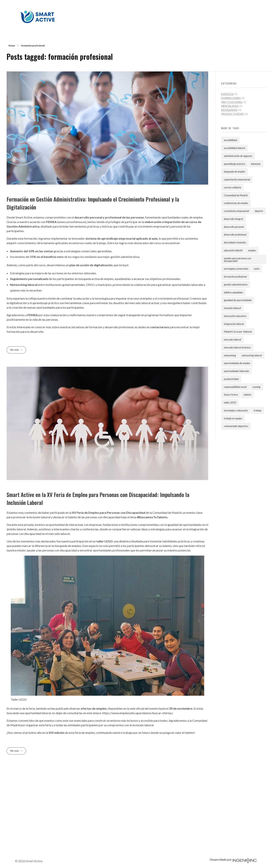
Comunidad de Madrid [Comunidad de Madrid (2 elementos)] (236, 195)
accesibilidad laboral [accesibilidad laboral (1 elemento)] (234, 148)
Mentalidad (230, 106)
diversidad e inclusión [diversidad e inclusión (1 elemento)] (235, 242)
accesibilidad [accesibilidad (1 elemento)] (230, 140)
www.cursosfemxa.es (72, 222)
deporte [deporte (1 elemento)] (259, 211)
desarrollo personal (88, 217)
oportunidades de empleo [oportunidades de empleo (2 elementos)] (237, 363)
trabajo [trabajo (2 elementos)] (258, 410)
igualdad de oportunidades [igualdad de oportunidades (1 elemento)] (238, 300)
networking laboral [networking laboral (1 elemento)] (252, 355)
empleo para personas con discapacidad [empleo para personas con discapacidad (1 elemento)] (237, 260)
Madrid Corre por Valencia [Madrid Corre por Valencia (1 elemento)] (238, 332)
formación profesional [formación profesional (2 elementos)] (235, 276)
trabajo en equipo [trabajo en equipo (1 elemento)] (233, 418)
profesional (113, 217)
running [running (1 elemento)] (256, 387)
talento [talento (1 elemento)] (247, 395)
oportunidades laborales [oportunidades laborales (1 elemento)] (236, 371)
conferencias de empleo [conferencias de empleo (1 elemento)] (236, 203)
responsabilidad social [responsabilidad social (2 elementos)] (235, 387)
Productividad (233, 114)
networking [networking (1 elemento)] (230, 355)
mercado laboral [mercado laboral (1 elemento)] (232, 339)
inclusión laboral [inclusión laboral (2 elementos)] (232, 308)
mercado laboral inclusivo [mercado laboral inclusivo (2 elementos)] (237, 347)
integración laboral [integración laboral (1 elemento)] (234, 324)
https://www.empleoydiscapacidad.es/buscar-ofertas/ (137, 713)
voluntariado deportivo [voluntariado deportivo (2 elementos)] (236, 426)
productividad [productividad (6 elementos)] (231, 379)
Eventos (227, 94)
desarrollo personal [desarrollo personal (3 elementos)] (234, 227)
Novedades (229, 110)
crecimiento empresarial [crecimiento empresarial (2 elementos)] (236, 211)
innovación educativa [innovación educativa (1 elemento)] (235, 316)
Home (12, 46)
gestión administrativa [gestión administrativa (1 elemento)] (236, 284)
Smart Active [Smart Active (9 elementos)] (231, 395)
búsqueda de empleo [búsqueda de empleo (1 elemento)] (234, 171)
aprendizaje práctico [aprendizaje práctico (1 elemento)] (235, 164)
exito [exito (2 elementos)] (257, 269)
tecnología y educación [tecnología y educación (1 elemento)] (236, 410)
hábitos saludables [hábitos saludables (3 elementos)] (233, 292)
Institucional (232, 102)
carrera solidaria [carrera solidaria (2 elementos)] (232, 187)
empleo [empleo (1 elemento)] (252, 250)
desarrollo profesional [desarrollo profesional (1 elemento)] (235, 234)
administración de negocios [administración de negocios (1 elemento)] (238, 156)
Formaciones (231, 98)
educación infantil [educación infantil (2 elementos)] (233, 250)
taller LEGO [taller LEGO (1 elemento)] (230, 402)
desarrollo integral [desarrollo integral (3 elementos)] (233, 219)
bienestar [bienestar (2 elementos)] (256, 164)
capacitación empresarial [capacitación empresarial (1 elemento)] (237, 179)
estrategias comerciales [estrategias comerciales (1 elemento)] (236, 269)
